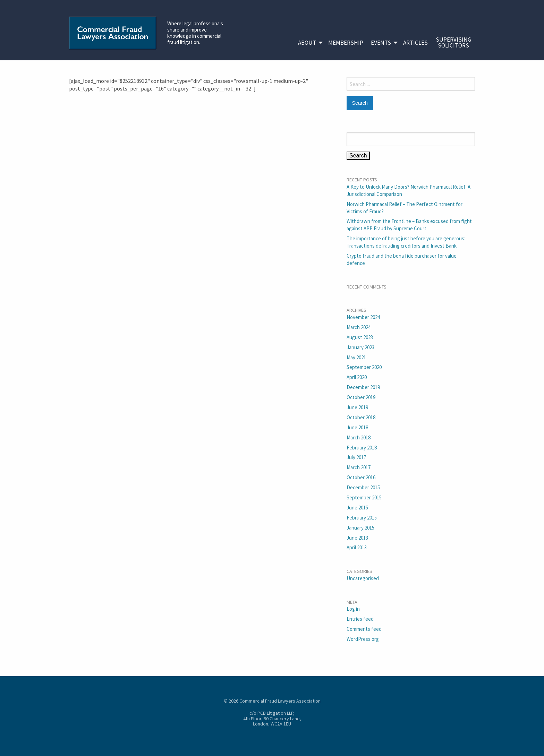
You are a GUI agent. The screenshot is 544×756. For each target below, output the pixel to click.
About (307, 43)
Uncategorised (363, 578)
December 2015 (363, 487)
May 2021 (356, 357)
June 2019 (357, 407)
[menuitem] (309, 43)
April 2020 (357, 377)
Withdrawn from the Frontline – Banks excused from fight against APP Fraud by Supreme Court (409, 225)
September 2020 (364, 367)
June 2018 (357, 427)
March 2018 (359, 437)
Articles (415, 43)
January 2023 (360, 347)
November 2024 (363, 317)
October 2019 (361, 397)
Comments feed (364, 629)
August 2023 (360, 337)
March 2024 (359, 327)
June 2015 (357, 508)
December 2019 (363, 387)
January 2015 (360, 528)
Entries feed (360, 619)
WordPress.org (363, 639)
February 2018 (362, 448)
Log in (353, 609)
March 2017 (359, 467)
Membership (346, 43)
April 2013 (357, 547)
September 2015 (364, 497)
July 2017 (356, 457)
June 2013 (357, 538)
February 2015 (362, 518)
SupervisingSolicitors (453, 42)
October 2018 (361, 417)
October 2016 (361, 477)
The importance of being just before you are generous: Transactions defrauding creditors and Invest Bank (406, 242)
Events (381, 43)
